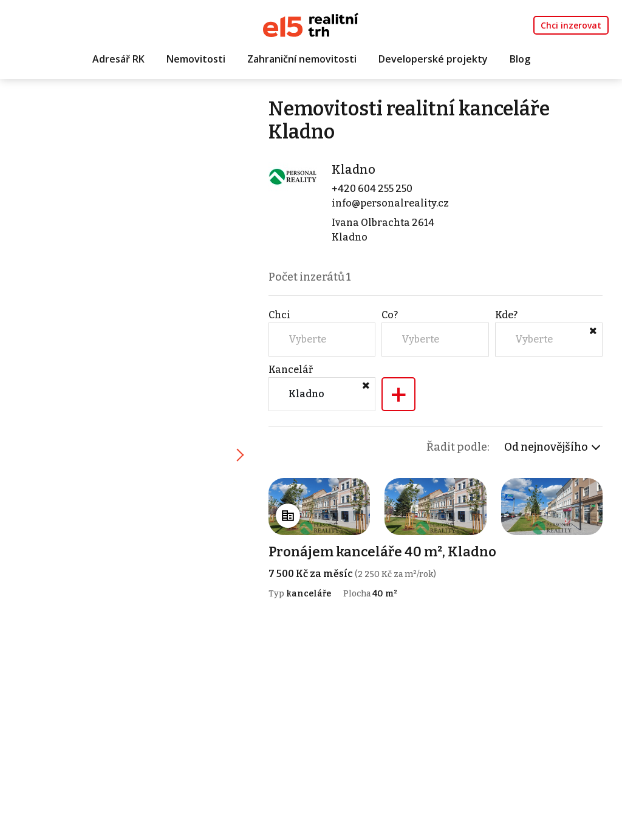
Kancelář (291, 370)
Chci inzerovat (571, 25)
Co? (390, 315)
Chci (279, 315)
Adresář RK (118, 59)
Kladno (354, 169)
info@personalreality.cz (390, 203)
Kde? (506, 315)
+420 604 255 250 (372, 189)
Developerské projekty (433, 59)
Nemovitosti (196, 59)
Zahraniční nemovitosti (302, 59)
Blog (520, 59)
